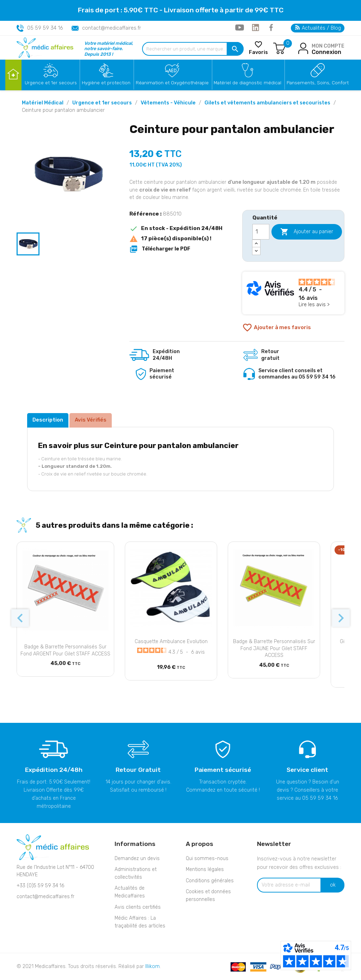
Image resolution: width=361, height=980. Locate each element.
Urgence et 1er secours (51, 83)
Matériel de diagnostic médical (247, 83)
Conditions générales (210, 881)
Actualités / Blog (318, 28)
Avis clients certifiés (138, 907)
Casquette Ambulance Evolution (171, 642)
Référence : (145, 214)
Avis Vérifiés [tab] (91, 420)
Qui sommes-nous (207, 858)
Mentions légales (205, 869)
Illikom (152, 966)
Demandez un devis (137, 858)
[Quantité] (261, 232)
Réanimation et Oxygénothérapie (172, 83)
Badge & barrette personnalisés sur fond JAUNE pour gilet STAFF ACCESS (274, 649)
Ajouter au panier (307, 232)
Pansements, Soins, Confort (318, 83)
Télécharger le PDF (160, 249)
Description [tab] (48, 420)
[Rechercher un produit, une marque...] (193, 49)
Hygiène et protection (106, 83)
